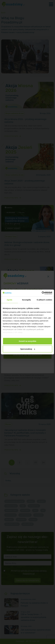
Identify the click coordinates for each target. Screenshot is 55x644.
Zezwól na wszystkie (27, 341)
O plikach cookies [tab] (44, 300)
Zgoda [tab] (9, 300)
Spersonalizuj (28, 349)
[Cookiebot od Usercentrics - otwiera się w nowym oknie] (42, 293)
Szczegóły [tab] (26, 300)
